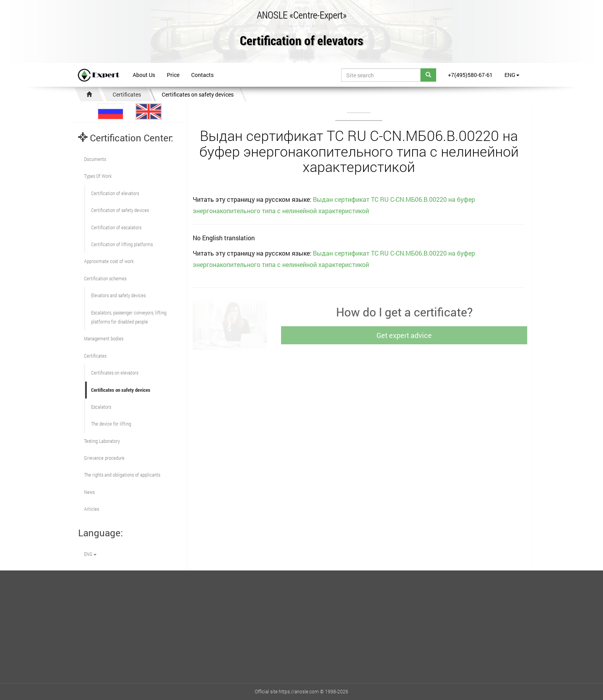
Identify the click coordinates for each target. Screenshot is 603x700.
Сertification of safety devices (120, 210)
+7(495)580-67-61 (470, 75)
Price (173, 75)
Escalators (101, 407)
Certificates (127, 94)
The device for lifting (111, 424)
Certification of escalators (116, 227)
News (89, 492)
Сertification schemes (105, 278)
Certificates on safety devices (198, 94)
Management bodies (104, 338)
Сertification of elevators (115, 193)
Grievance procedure (104, 458)
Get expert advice (408, 335)
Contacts (202, 75)
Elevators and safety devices (118, 295)
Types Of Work (98, 176)
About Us (144, 75)
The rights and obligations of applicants (122, 475)
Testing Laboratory (102, 441)
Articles (91, 509)
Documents (95, 159)
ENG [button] (512, 75)
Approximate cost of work (109, 261)
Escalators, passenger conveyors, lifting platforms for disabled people (129, 317)
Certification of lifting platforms (122, 244)
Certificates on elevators (115, 373)
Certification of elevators (301, 41)
